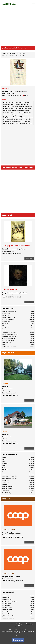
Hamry (5, 383)
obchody (12, 533)
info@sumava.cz (20, 627)
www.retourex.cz (17, 636)
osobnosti (24, 293)
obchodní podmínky (13, 630)
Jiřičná (5, 431)
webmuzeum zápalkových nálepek (9, 631)
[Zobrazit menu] (34, 4)
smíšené (18, 533)
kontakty (28, 624)
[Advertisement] (18, 27)
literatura (5, 56)
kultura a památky (21, 54)
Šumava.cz (5, 54)
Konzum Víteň (8, 573)
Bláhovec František (10, 289)
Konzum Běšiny (9, 530)
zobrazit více (29, 258)
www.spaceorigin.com (26, 636)
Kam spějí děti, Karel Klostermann (16, 246)
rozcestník (12, 54)
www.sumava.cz (9, 636)
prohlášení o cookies (23, 630)
